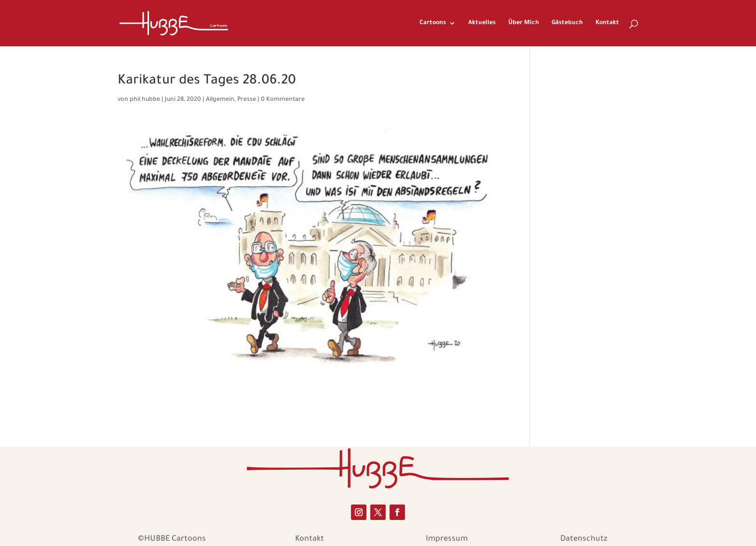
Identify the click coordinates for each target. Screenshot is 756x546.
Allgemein (220, 100)
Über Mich (524, 23)
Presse (247, 100)
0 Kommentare (283, 100)
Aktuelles (482, 23)
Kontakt (607, 23)
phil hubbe (145, 100)
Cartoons (433, 23)
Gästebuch (567, 23)
